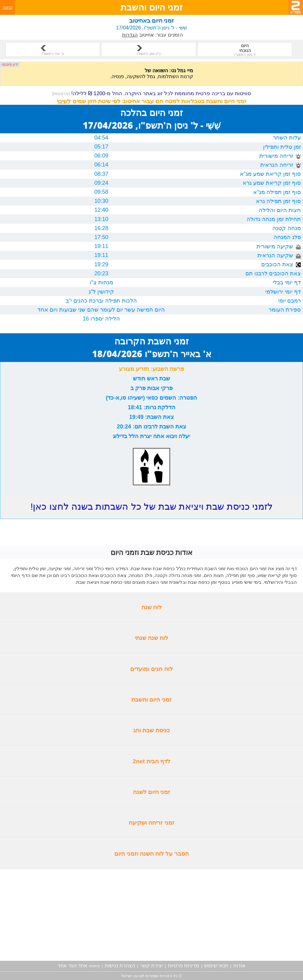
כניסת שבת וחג (151, 730)
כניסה (7, 7)
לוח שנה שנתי (152, 638)
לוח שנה (151, 607)
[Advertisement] (151, 915)
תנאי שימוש (216, 966)
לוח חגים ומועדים (151, 669)
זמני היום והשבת (151, 700)
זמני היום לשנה (152, 792)
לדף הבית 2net (151, 761)
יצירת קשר (151, 966)
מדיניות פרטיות (184, 966)
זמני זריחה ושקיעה (151, 823)
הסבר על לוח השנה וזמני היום (151, 854)
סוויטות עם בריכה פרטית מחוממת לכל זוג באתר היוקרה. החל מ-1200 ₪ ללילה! (152, 93)
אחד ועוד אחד (72, 966)
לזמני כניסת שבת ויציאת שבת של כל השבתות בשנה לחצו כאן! (151, 506)
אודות (239, 966)
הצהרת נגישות (120, 966)
